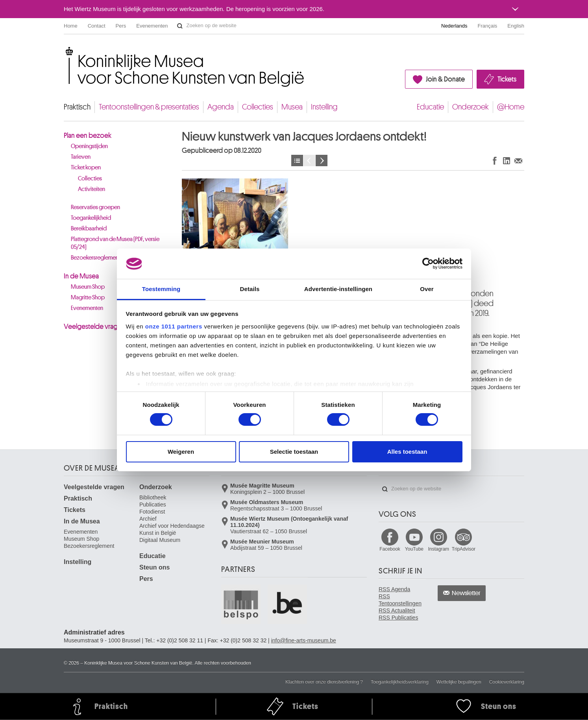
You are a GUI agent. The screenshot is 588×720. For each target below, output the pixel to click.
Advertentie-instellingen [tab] (338, 289)
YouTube (414, 549)
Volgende (322, 161)
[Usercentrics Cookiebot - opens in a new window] (428, 264)
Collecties (258, 107)
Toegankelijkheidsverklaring (400, 682)
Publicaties (153, 505)
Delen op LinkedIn (507, 161)
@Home (511, 107)
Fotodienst (152, 512)
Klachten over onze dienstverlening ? (324, 682)
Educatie (430, 107)
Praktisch (77, 107)
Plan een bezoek (88, 135)
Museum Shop (81, 539)
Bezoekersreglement (89, 546)
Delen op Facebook (495, 161)
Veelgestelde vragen (94, 327)
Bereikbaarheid (89, 229)
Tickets (507, 79)
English (516, 26)
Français (488, 26)
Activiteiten (92, 189)
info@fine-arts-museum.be (304, 640)
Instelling (324, 107)
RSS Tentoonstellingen (400, 600)
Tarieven (81, 157)
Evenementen (152, 26)
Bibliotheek (153, 497)
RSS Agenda (394, 589)
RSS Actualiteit (397, 611)
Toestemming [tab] (161, 289)
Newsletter (466, 593)
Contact (97, 26)
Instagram (439, 549)
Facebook (390, 549)
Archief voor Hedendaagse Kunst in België (172, 529)
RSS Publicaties (398, 618)
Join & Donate (445, 79)
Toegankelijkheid (91, 218)
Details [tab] (250, 289)
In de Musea (81, 276)
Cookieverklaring (507, 682)
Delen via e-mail (518, 161)
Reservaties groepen (95, 207)
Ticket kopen (86, 168)
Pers (121, 26)
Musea (292, 107)
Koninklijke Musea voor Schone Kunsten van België (66, 51)
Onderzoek (471, 107)
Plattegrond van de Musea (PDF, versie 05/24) (115, 243)
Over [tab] (427, 289)
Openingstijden (89, 146)
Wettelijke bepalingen (459, 682)
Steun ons (154, 567)
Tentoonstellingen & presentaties (149, 107)
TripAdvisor (464, 549)
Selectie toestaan (294, 452)
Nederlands (454, 26)
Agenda (221, 107)
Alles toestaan (407, 452)
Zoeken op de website (180, 26)
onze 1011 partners (174, 326)
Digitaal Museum (160, 540)
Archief (148, 519)
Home (71, 26)
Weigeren (181, 452)
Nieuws (297, 161)
